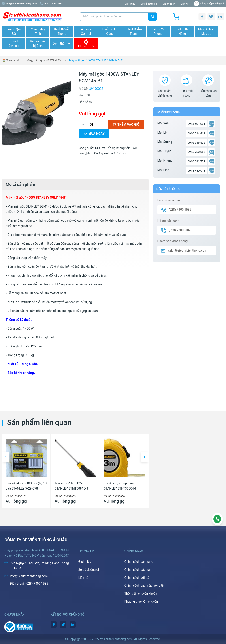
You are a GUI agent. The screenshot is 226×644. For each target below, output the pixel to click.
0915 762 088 (196, 152)
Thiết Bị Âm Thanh (134, 31)
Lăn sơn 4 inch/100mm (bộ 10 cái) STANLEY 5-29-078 (26, 486)
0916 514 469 (196, 133)
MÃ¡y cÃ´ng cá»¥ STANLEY (44, 60)
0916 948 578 (196, 143)
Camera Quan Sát (14, 31)
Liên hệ (185, 4)
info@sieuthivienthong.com (20, 4)
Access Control (86, 31)
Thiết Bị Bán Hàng (182, 31)
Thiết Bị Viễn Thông (62, 31)
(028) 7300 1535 (51, 4)
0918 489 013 (196, 171)
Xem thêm (62, 44)
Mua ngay (94, 134)
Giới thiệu (130, 4)
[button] (6, 457)
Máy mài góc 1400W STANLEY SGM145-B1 (96, 60)
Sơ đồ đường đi (149, 4)
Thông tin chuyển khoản (141, 594)
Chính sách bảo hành (139, 570)
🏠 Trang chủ (11, 60)
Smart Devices (14, 44)
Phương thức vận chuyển (141, 602)
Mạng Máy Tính (38, 31)
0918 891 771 (196, 161)
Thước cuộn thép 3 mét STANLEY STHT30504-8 (120, 486)
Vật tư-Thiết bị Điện (38, 44)
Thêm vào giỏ (126, 125)
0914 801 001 (196, 124)
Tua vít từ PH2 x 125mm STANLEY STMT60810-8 (71, 486)
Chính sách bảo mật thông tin (145, 586)
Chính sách (169, 4)
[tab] (21, 185)
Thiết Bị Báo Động (110, 31)
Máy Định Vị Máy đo (206, 31)
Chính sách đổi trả (137, 578)
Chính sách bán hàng (139, 562)
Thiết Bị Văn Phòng (158, 31)
